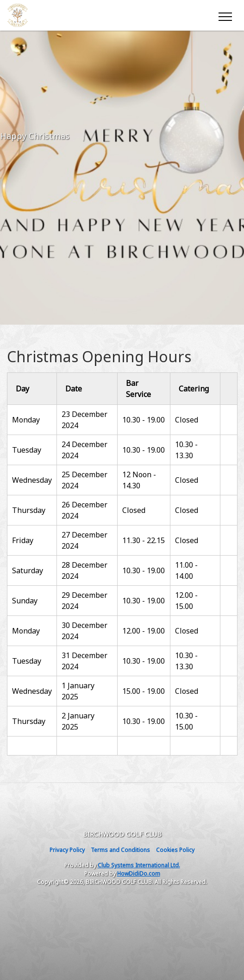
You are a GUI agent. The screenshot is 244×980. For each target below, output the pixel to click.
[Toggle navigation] (225, 15)
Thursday (29, 510)
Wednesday (32, 480)
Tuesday (27, 450)
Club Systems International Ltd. (139, 865)
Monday (27, 420)
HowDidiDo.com (139, 874)
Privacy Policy (67, 850)
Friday (23, 540)
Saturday (28, 570)
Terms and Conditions (120, 850)
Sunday (25, 601)
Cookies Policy (175, 850)
